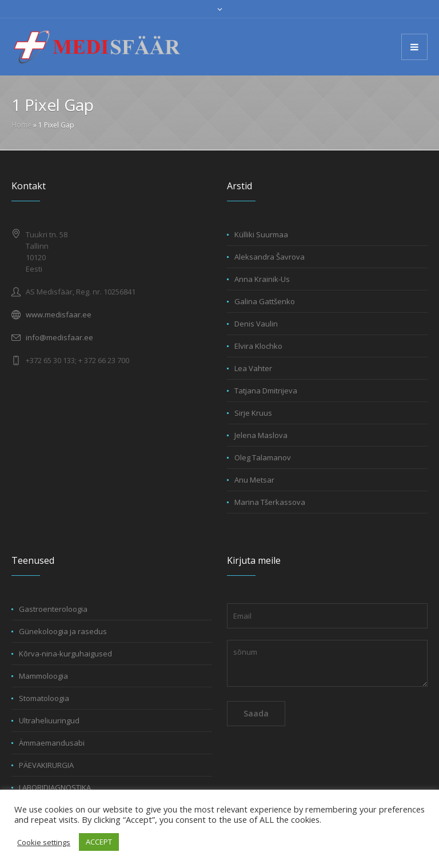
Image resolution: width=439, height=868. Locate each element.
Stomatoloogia (44, 698)
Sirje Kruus (253, 413)
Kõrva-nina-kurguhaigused (65, 654)
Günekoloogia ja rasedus (63, 631)
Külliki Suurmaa (261, 234)
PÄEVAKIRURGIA (46, 765)
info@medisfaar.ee (59, 337)
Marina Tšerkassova (270, 502)
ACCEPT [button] (99, 842)
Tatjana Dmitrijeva (266, 391)
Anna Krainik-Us (262, 279)
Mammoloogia (43, 676)
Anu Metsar (254, 480)
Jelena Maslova (261, 435)
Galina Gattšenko (265, 301)
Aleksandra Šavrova (270, 257)
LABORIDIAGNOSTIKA (55, 787)
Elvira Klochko (258, 346)
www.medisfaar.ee (59, 314)
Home (21, 125)
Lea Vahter (253, 368)
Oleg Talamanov (263, 457)
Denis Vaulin (256, 324)
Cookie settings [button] (44, 842)
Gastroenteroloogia (53, 609)
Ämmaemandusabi (52, 743)
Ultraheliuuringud (49, 720)
